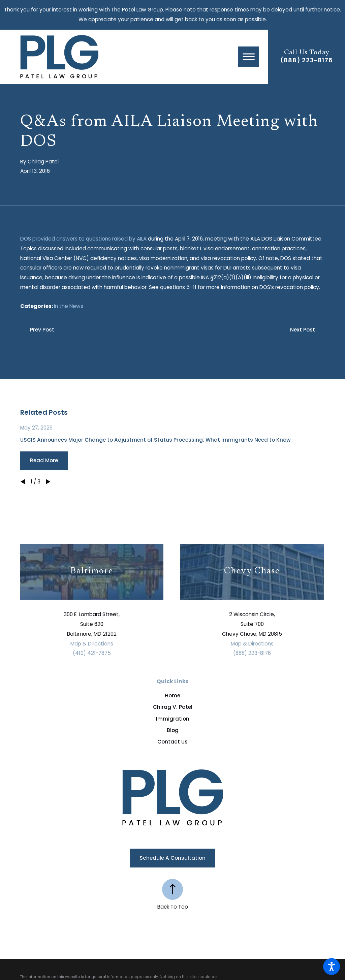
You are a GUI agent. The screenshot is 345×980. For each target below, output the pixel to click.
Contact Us (172, 742)
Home (172, 696)
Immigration (173, 719)
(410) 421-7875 (92, 653)
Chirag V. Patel (173, 707)
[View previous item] (23, 482)
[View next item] (48, 482)
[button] (332, 967)
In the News (69, 306)
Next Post (303, 330)
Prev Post (42, 330)
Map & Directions (92, 644)
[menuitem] (172, 696)
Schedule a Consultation (172, 858)
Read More (44, 460)
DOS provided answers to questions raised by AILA (83, 239)
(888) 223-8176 (307, 60)
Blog (173, 730)
